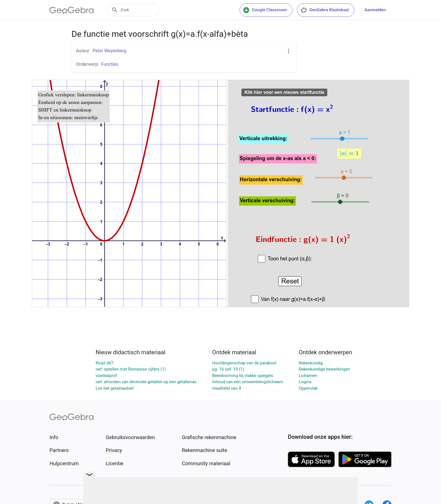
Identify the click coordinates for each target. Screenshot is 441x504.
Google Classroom (265, 10)
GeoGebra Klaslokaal (325, 10)
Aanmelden (375, 10)
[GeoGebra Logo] (72, 10)
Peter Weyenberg (109, 51)
